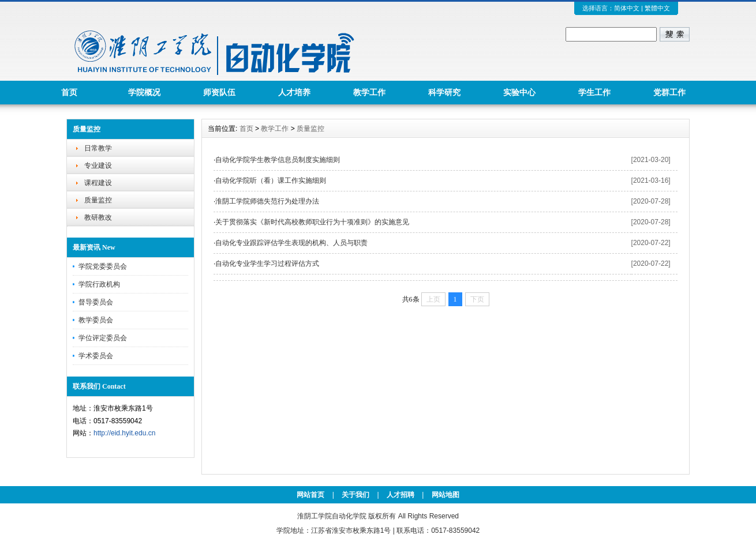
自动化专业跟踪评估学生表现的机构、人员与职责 (291, 243)
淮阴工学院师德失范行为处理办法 (267, 201)
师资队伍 (219, 92)
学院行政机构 (99, 284)
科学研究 (444, 92)
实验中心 (519, 92)
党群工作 (669, 92)
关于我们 (355, 495)
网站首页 (310, 495)
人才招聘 (401, 495)
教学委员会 (96, 320)
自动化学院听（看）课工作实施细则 (271, 180)
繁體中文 (657, 8)
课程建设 (98, 183)
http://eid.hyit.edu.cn (124, 433)
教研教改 (98, 217)
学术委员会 (96, 356)
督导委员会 (96, 302)
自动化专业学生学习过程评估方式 (267, 264)
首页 (69, 92)
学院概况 (144, 92)
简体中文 (627, 8)
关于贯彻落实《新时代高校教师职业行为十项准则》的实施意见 (312, 222)
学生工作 (594, 92)
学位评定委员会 (103, 338)
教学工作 (369, 92)
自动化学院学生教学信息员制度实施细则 (278, 160)
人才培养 (294, 92)
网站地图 (446, 495)
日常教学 (98, 148)
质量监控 (98, 200)
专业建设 (98, 165)
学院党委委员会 (103, 266)
